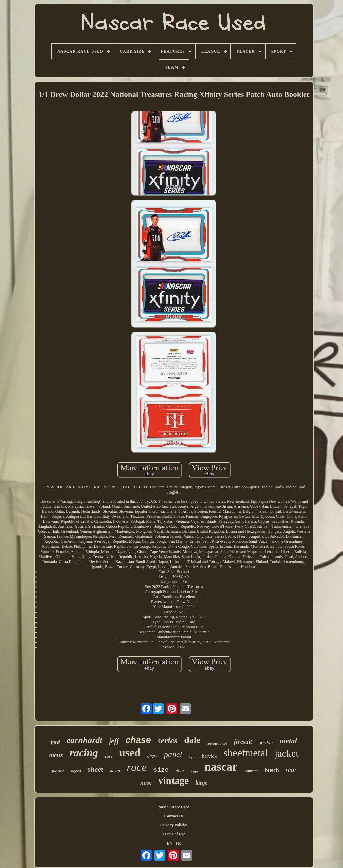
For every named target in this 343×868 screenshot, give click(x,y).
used (130, 753)
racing (84, 753)
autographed (217, 743)
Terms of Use (174, 834)
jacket (287, 753)
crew (153, 756)
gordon (266, 742)
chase (138, 740)
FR (178, 843)
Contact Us (174, 816)
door (180, 771)
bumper (251, 771)
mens (56, 755)
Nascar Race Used (174, 807)
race (137, 767)
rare (109, 756)
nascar (221, 767)
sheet (95, 769)
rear (291, 770)
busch (272, 770)
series (167, 740)
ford (55, 742)
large (201, 783)
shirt (194, 772)
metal (288, 741)
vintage (174, 780)
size (161, 770)
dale (192, 740)
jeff (114, 741)
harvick (209, 756)
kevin (115, 771)
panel (173, 754)
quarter (57, 771)
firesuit (243, 742)
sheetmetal (246, 753)
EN (170, 843)
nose (146, 783)
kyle (192, 757)
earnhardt (85, 740)
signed (76, 771)
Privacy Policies (174, 825)
